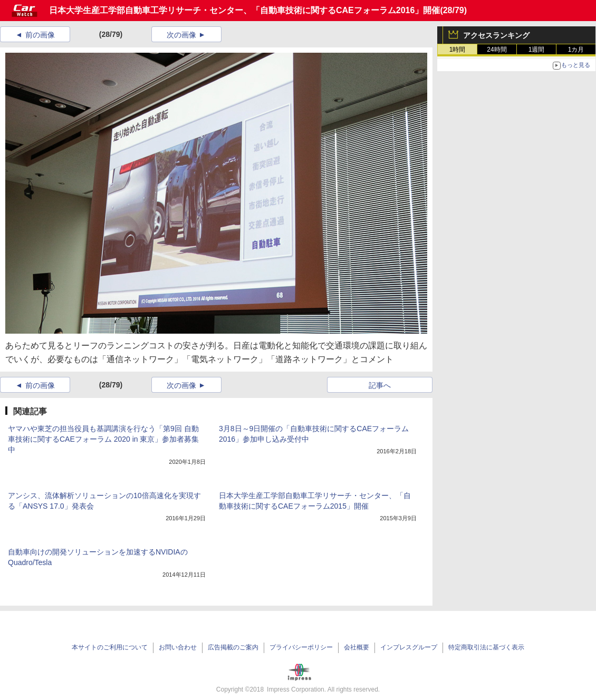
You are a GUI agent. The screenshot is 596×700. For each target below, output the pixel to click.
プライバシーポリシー (301, 647)
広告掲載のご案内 (233, 647)
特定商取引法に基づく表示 (486, 647)
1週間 (537, 50)
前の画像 (40, 35)
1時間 (458, 50)
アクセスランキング (496, 35)
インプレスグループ (409, 647)
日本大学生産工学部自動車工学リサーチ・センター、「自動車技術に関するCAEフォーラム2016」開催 (244, 10)
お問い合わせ (178, 647)
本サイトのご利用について (110, 647)
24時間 (497, 50)
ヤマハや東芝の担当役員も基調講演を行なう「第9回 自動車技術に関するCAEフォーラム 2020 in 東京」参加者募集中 (104, 439)
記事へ (380, 385)
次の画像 (181, 35)
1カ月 (576, 50)
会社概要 (357, 647)
